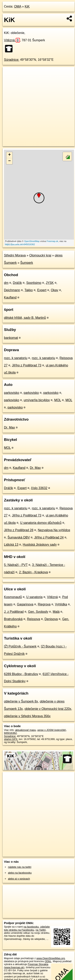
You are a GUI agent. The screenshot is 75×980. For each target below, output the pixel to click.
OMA (18, 6)
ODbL (48, 961)
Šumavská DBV (19, 537)
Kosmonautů (13, 597)
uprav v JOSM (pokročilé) (52, 730)
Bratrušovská (13, 619)
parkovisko (12, 393)
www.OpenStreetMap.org (51, 958)
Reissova (34, 619)
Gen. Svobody (38, 612)
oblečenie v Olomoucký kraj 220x (48, 709)
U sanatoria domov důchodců (41, 523)
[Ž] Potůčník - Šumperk (20, 646)
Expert (42, 290)
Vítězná (12, 40)
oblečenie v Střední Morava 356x (27, 716)
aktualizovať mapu (25, 730)
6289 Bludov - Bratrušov (21, 674)
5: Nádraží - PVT (16, 565)
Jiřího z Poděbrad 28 (19, 530)
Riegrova (44, 604)
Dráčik (17, 283)
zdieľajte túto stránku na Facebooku (27, 928)
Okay (54, 290)
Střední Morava (15, 255)
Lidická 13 (11, 545)
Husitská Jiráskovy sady (40, 545)
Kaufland (10, 297)
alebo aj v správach (19, 879)
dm (6, 283)
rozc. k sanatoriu (16, 358)
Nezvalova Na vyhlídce (54, 530)
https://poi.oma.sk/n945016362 (20, 244)
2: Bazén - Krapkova (34, 572)
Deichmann (12, 290)
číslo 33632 (39, 488)
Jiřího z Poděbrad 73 (27, 365)
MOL (58, 400)
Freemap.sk (52, 241)
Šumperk (27, 263)
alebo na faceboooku (20, 873)
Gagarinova (25, 604)
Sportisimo (34, 283)
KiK (27, 6)
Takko (29, 290)
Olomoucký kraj (40, 255)
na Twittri (41, 930)
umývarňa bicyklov (37, 400)
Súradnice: (12, 60)
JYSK (50, 283)
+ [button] (9, 155)
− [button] (9, 161)
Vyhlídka (61, 604)
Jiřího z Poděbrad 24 (49, 537)
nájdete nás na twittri (20, 867)
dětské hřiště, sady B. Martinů (25, 318)
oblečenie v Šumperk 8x (21, 701)
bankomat (11, 338)
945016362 (10, 733)
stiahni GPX (11, 739)
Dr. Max (9, 427)
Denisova (51, 619)
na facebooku (31, 927)
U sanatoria (34, 597)
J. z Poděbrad (14, 612)
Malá (56, 612)
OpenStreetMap (32, 241)
